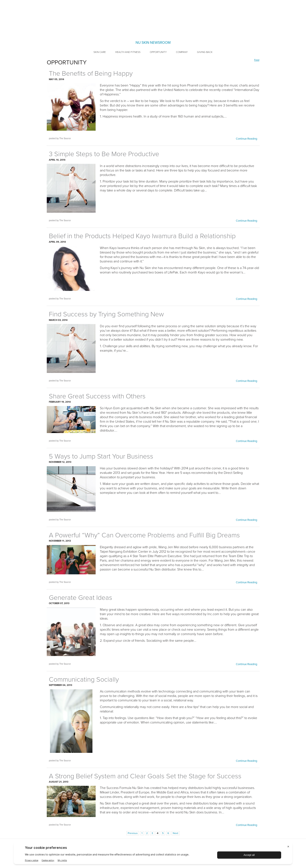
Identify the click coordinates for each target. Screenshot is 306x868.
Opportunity (158, 52)
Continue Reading (246, 139)
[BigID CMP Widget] (153, 854)
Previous (133, 833)
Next (176, 833)
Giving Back (205, 52)
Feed (257, 60)
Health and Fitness (128, 52)
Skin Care (100, 52)
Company (182, 52)
